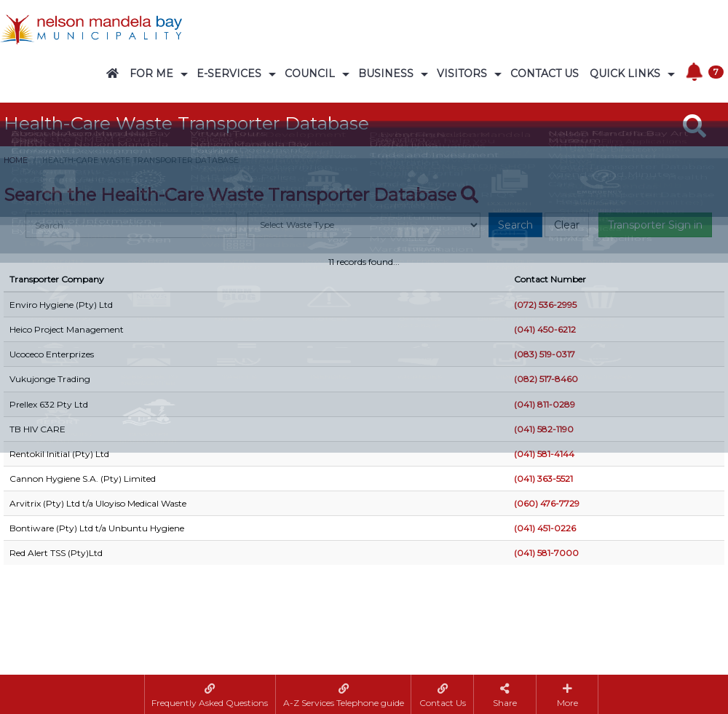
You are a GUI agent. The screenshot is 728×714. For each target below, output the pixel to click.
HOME (16, 160)
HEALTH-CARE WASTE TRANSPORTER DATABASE (141, 160)
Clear (567, 225)
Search (515, 225)
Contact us (545, 74)
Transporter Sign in (655, 225)
